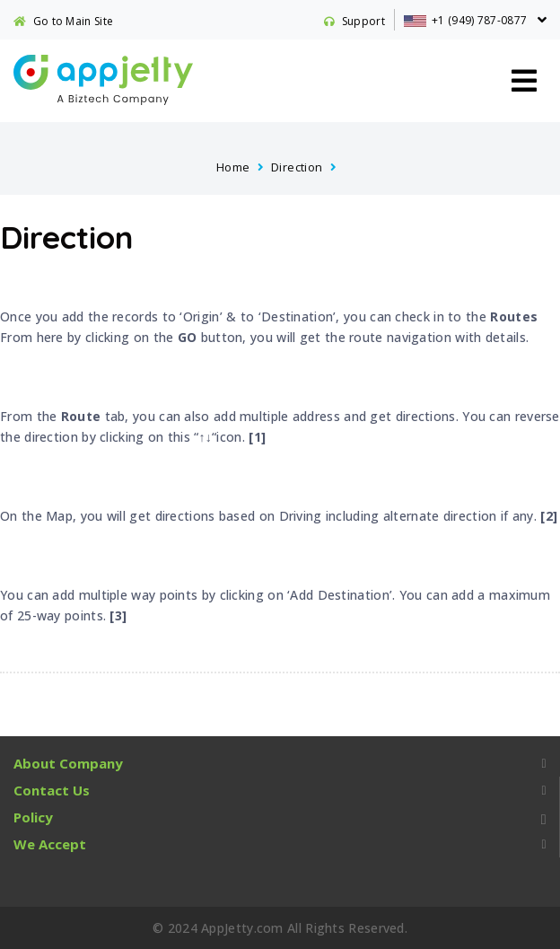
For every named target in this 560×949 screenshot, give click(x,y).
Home (233, 167)
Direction (297, 167)
